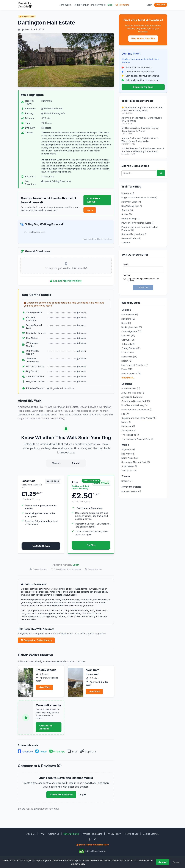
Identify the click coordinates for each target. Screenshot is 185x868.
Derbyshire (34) (129, 357)
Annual (76, 463)
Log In (90, 210)
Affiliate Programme (93, 834)
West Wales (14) (129, 471)
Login (149, 5)
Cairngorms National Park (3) (136, 401)
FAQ (42, 834)
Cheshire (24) (128, 336)
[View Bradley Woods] (26, 681)
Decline (176, 862)
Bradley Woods (46, 670)
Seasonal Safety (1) (131, 238)
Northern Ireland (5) (131, 491)
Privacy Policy (114, 834)
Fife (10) (125, 414)
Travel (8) (126, 243)
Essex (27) (127, 369)
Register (161, 5)
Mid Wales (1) (128, 454)
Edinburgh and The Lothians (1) (137, 410)
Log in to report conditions (66, 281)
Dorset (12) (127, 361)
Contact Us (54, 834)
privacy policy (78, 864)
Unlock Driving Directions (56, 181)
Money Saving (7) (130, 219)
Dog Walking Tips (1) (132, 206)
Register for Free (143, 87)
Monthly (56, 463)
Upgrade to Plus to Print (61, 388)
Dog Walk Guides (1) (132, 202)
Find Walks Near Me (143, 38)
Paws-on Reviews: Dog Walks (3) (138, 223)
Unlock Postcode (52, 109)
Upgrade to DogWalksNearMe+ (92, 845)
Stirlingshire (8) (129, 431)
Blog (110, 5)
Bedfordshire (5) (130, 315)
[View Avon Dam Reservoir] (76, 681)
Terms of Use (132, 834)
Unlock (81, 313)
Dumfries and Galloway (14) (135, 405)
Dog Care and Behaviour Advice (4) (139, 198)
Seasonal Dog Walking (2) (134, 234)
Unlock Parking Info (53, 113)
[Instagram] (95, 839)
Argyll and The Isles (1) (133, 393)
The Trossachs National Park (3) (137, 439)
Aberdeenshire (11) (131, 388)
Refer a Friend (71, 834)
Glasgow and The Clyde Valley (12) (139, 418)
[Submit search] (161, 173)
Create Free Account (93, 200)
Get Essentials (41, 546)
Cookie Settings (151, 834)
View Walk (44, 687)
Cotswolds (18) (129, 344)
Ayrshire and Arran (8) (132, 397)
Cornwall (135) (128, 340)
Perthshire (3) (128, 426)
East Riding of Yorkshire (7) (135, 365)
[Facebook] (90, 839)
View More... (128, 378)
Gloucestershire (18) (131, 373)
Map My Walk (98, 5)
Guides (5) (127, 214)
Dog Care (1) (128, 193)
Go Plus (91, 545)
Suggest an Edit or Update (36, 640)
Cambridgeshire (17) (132, 331)
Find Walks (66, 5)
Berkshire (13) (128, 319)
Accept (162, 862)
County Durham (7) (131, 348)
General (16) (128, 210)
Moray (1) (126, 422)
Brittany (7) (127, 481)
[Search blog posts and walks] (139, 173)
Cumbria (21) (128, 352)
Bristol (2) (126, 323)
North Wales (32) (130, 458)
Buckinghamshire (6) (132, 327)
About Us (31, 834)
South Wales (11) (129, 466)
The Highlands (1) (130, 435)
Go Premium (122, 5)
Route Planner (81, 5)
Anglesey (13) (128, 449)
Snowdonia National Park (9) (136, 462)
